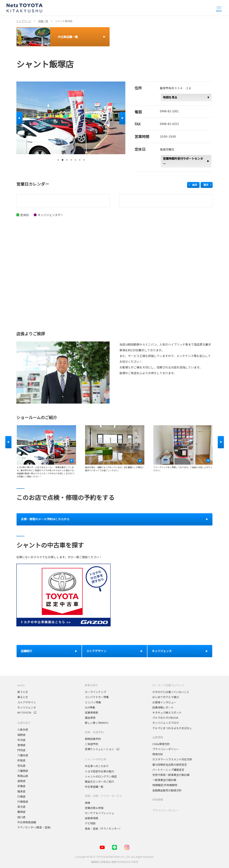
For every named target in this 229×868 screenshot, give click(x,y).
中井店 (21, 740)
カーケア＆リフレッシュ (99, 813)
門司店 (21, 750)
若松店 (21, 766)
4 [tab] (71, 159)
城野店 (21, 735)
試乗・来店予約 (94, 732)
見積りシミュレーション (99, 749)
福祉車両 (90, 718)
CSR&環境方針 (161, 744)
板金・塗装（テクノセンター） (103, 828)
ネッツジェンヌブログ (166, 723)
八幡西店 (23, 771)
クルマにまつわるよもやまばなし (172, 728)
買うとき (23, 692)
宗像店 (21, 786)
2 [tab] (63, 159)
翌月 (206, 185)
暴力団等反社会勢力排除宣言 (170, 765)
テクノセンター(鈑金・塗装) (34, 827)
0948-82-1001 (169, 111)
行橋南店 (23, 802)
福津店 (21, 791)
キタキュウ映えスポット (167, 712)
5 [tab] (75, 159)
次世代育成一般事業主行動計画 (171, 775)
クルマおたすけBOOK (165, 718)
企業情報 (158, 737)
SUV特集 (90, 707)
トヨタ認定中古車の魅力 (99, 771)
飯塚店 (21, 812)
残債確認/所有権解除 (165, 785)
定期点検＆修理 (94, 808)
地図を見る (170, 97)
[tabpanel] (71, 118)
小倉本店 (23, 729)
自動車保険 (91, 818)
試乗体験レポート (163, 707)
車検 (88, 803)
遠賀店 (21, 781)
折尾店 (21, 760)
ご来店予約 (91, 744)
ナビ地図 (90, 823)
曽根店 (21, 745)
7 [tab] (84, 159)
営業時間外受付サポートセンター (183, 161)
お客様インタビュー (164, 702)
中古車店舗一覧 (94, 787)
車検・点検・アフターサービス (103, 796)
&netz (21, 685)
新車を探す (91, 685)
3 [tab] (67, 159)
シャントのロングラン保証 (101, 776)
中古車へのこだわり (97, 766)
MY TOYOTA (24, 713)
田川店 (21, 817)
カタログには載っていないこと (171, 692)
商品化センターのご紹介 (99, 782)
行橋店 (21, 796)
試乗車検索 (91, 712)
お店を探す (24, 723)
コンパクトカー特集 (97, 697)
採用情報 (158, 799)
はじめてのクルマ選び (166, 697)
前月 (195, 185)
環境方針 (158, 754)
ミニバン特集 (93, 702)
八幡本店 (23, 755)
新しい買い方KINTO (97, 723)
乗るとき (23, 697)
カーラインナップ (95, 692)
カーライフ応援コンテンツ (168, 685)
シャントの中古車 (95, 759)
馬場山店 (23, 776)
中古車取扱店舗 (27, 822)
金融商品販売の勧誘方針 (167, 790)
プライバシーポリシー (166, 749)
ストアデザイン (27, 702)
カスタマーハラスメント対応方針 (172, 759)
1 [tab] (58, 159)
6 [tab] (80, 159)
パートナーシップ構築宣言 (168, 770)
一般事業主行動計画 (164, 780)
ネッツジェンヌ (27, 707)
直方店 (21, 807)
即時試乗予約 (93, 739)
